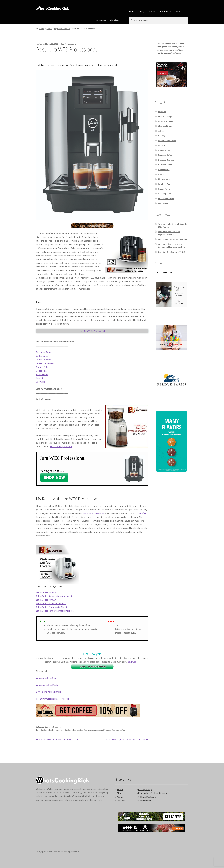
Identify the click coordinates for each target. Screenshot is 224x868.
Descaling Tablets (45, 352)
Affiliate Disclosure (147, 797)
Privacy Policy (145, 789)
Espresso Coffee (165, 155)
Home (132, 11)
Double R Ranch (165, 150)
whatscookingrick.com (61, 446)
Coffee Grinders (43, 360)
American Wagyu (166, 116)
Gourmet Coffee (165, 165)
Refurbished (42, 374)
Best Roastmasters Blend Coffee (172, 239)
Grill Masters (164, 170)
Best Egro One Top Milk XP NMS (172, 252)
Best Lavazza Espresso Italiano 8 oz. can (59, 740)
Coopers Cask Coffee (167, 141)
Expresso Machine (62, 29)
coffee (49, 29)
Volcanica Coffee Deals (47, 685)
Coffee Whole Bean (45, 363)
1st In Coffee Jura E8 (46, 592)
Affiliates (162, 112)
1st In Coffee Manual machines (51, 603)
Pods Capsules (165, 194)
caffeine (105, 730)
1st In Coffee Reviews (50, 730)
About (152, 11)
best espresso (94, 730)
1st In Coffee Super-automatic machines (56, 596)
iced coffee (120, 730)
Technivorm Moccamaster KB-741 (52, 699)
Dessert (162, 145)
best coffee (82, 730)
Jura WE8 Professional (93, 513)
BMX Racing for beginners (49, 692)
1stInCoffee (133, 662)
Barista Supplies (165, 121)
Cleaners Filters (165, 126)
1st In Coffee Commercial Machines (53, 607)
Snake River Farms (166, 199)
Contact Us (166, 11)
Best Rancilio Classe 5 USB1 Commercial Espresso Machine (172, 246)
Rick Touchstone (69, 44)
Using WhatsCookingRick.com (153, 793)
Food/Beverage (100, 20)
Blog (142, 11)
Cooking (162, 136)
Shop (179, 11)
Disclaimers (115, 20)
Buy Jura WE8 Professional (92, 331)
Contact (121, 801)
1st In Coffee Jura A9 (46, 600)
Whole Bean (163, 203)
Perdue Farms (164, 189)
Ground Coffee (43, 367)
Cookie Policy (145, 801)
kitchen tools (164, 179)
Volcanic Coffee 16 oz (46, 678)
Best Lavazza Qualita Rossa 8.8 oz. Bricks (125, 740)
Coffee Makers (43, 356)
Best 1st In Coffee (68, 730)
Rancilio (40, 378)
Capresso (40, 382)
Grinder (161, 174)
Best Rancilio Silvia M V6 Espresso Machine (169, 233)
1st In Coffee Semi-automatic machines (55, 611)
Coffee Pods (42, 371)
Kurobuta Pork (165, 184)
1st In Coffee (140, 513)
